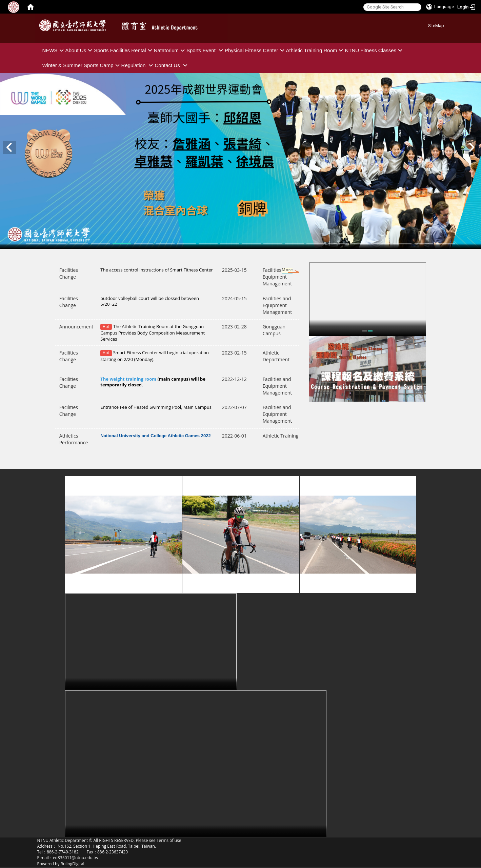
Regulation (138, 65)
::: (426, 25)
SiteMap (436, 26)
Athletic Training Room (316, 50)
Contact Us (172, 65)
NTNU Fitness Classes (374, 50)
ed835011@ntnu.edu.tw (76, 858)
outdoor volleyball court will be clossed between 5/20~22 (150, 301)
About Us (80, 50)
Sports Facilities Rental (124, 50)
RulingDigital (73, 864)
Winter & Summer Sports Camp (82, 65)
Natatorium (170, 50)
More (281, 271)
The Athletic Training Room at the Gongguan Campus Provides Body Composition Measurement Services (153, 333)
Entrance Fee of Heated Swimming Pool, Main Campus (156, 407)
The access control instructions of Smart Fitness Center (157, 270)
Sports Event (206, 50)
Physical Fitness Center (255, 50)
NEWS (54, 50)
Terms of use (169, 840)
